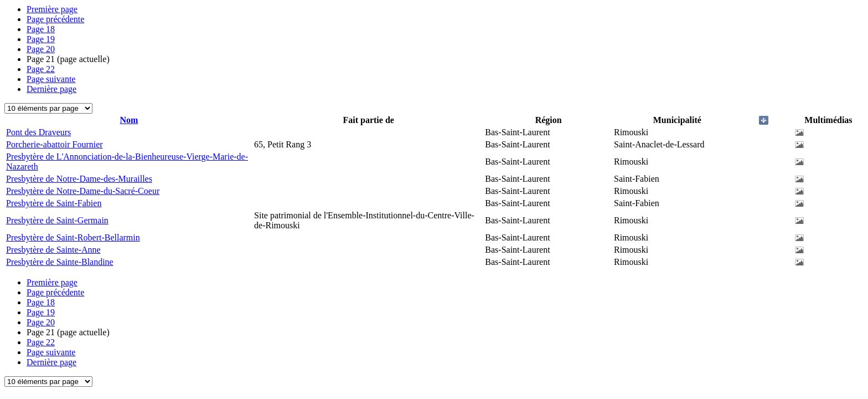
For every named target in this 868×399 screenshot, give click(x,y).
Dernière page (51, 89)
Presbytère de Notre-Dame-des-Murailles (79, 179)
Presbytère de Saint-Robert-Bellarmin (73, 237)
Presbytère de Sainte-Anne (53, 250)
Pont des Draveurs (38, 132)
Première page (52, 9)
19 (41, 39)
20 (41, 49)
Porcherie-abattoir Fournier (55, 144)
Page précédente (55, 19)
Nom (129, 120)
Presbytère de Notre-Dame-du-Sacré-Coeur (83, 191)
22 (41, 69)
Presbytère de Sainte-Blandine (60, 262)
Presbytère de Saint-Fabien (54, 203)
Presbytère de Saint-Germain (57, 220)
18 (41, 29)
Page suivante (51, 79)
